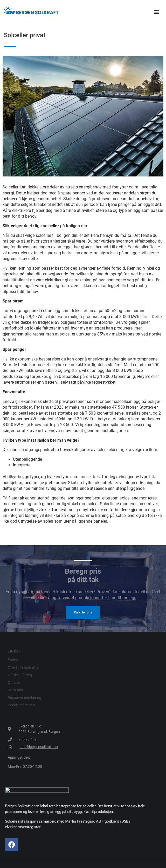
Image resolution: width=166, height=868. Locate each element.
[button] (157, 12)
